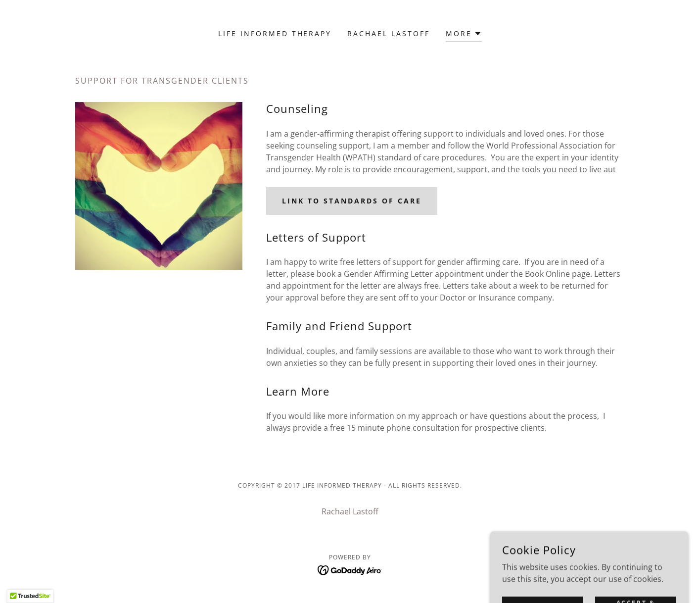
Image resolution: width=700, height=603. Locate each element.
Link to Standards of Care (352, 201)
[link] (350, 569)
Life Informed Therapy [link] (275, 33)
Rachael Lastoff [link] (389, 33)
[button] (464, 35)
